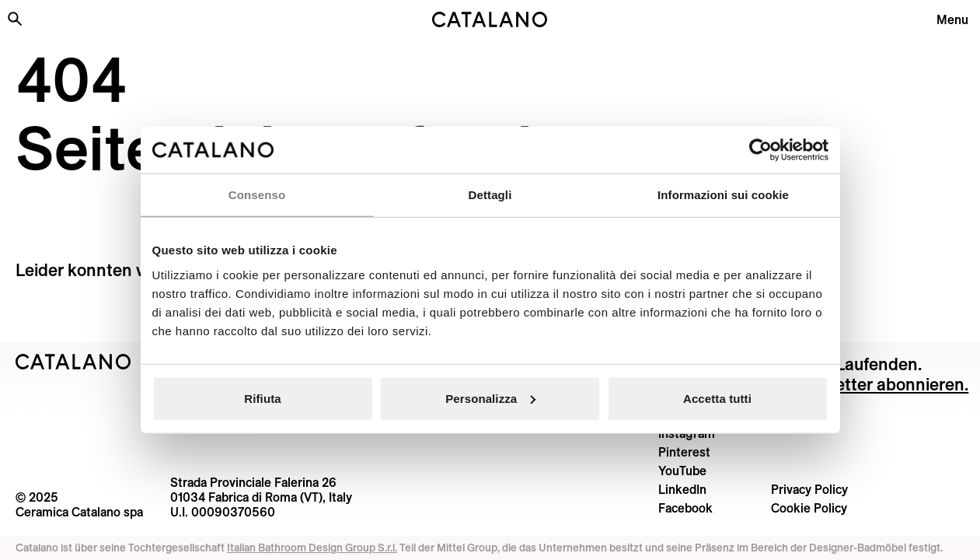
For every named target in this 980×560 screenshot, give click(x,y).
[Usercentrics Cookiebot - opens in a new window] (760, 150)
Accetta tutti (717, 398)
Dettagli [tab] (490, 195)
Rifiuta (262, 398)
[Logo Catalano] (73, 362)
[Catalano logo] (490, 19)
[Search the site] (15, 19)
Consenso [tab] (257, 195)
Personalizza (490, 398)
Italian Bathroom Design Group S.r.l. (312, 548)
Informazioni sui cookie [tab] (723, 195)
